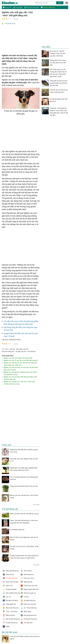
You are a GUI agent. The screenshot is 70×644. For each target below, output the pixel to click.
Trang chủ (7, 7)
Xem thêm (36, 504)
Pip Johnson (32, 351)
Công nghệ (18, 7)
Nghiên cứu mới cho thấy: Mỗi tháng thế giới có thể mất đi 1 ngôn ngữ (20, 378)
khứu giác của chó (22, 349)
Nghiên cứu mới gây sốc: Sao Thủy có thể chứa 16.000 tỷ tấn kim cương (19, 383)
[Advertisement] (21, 39)
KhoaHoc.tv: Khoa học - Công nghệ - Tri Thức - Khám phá (12, 3)
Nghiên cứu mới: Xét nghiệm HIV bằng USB (18, 358)
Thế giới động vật (48, 7)
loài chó (12, 349)
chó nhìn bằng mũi (8, 351)
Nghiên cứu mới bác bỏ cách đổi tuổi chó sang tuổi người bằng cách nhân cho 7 (20, 364)
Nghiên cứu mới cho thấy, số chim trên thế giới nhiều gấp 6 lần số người (21, 368)
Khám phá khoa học (32, 7)
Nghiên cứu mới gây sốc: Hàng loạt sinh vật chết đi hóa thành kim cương (20, 373)
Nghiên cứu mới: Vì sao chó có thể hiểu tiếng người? (21, 360)
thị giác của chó (21, 351)
